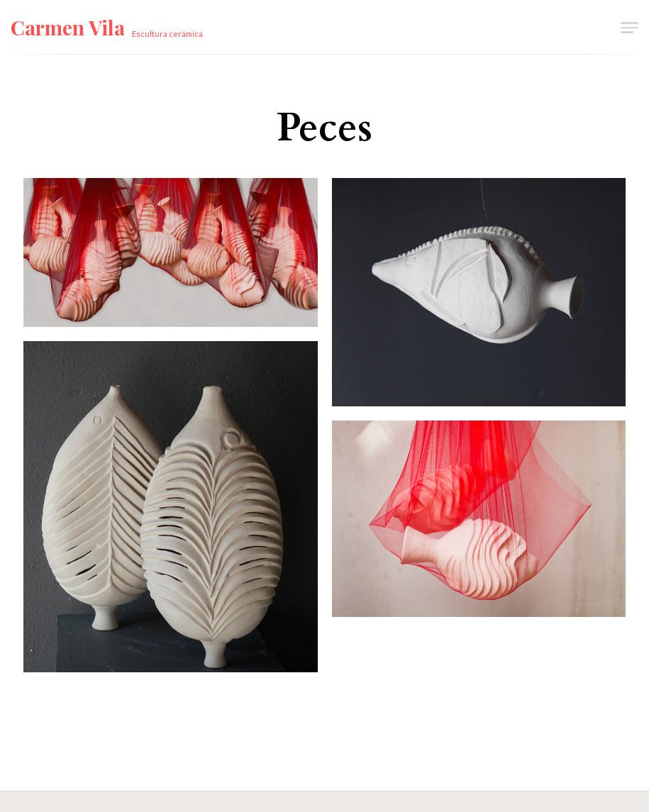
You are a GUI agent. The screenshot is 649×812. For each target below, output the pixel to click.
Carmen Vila (68, 27)
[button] (628, 27)
